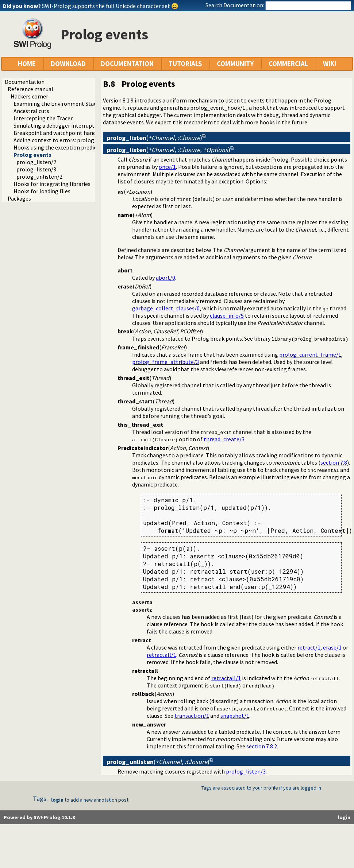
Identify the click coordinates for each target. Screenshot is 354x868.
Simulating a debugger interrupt (54, 125)
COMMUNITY (235, 64)
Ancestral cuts (31, 111)
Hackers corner (29, 96)
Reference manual (30, 89)
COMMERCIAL (288, 64)
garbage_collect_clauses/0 (166, 308)
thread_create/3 (224, 439)
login (57, 800)
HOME (27, 64)
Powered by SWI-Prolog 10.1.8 (39, 817)
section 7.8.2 (262, 746)
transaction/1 (192, 716)
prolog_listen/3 (36, 169)
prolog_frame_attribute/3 (166, 362)
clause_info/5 (227, 315)
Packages (19, 198)
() (154, 138)
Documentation (25, 82)
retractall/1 (161, 655)
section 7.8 (334, 462)
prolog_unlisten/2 (39, 177)
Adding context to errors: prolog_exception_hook (76, 140)
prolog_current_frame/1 (310, 354)
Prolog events (32, 155)
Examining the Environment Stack (56, 104)
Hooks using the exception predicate (59, 147)
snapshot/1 (235, 716)
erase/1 (332, 647)
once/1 (167, 167)
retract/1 (309, 647)
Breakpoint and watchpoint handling (60, 133)
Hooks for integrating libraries (52, 184)
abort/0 (166, 278)
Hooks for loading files (42, 191)
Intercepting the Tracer (43, 118)
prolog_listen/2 (36, 162)
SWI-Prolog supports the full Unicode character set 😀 (110, 6)
